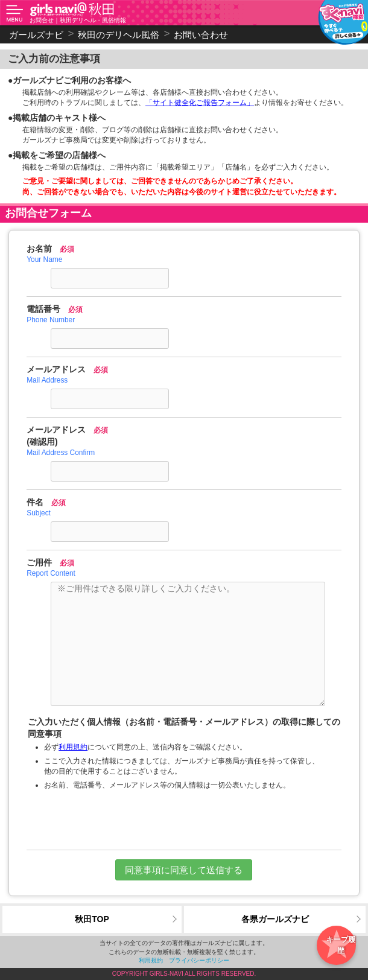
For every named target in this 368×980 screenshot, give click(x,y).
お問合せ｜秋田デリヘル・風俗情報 (78, 20)
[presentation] (184, 820)
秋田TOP (92, 919)
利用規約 (73, 747)
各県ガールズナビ (275, 919)
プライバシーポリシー (199, 960)
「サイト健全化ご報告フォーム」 (200, 103)
